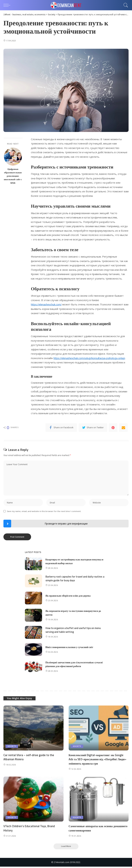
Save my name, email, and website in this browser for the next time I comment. (44, 512)
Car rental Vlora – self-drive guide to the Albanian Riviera (29, 758)
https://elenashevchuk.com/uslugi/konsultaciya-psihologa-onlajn (91, 358)
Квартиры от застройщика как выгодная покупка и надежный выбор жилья (75, 562)
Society (12, 747)
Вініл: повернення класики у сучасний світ (70, 648)
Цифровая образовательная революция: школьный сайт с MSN (13, 176)
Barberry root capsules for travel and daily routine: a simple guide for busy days (75, 579)
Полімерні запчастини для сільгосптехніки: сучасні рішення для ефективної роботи (75, 665)
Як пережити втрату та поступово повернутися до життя (74, 614)
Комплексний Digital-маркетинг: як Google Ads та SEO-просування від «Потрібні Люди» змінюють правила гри (98, 760)
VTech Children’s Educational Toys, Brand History (30, 829)
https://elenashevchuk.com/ (47, 304)
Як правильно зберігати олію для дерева (69, 596)
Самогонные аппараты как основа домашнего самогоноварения (91, 829)
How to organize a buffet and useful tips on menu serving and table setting (74, 631)
